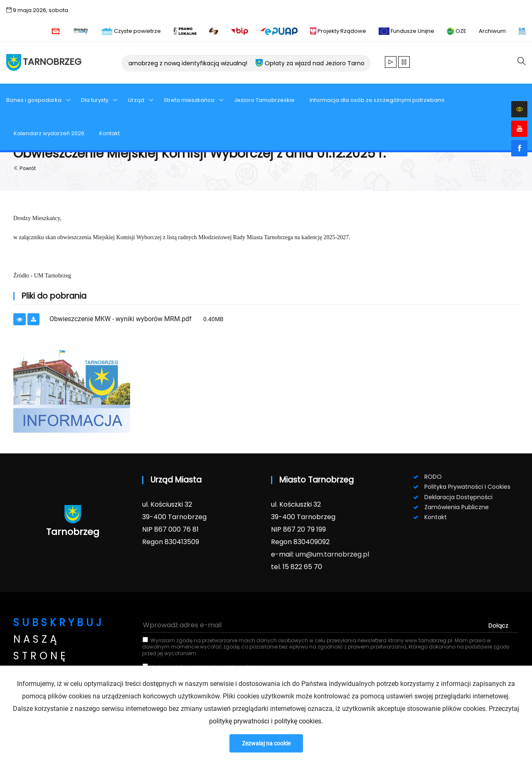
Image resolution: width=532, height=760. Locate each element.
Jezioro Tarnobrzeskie (264, 100)
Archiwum (492, 31)
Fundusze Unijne (406, 31)
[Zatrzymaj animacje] (404, 63)
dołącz (498, 626)
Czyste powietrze (131, 31)
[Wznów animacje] (391, 63)
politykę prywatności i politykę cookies (265, 721)
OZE (457, 31)
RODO (433, 477)
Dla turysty (95, 100)
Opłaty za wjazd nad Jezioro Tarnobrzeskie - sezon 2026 (351, 63)
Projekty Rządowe (338, 31)
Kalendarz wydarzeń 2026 (49, 133)
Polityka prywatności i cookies (467, 487)
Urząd (137, 100)
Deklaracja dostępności (458, 497)
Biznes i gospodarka (34, 100)
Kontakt (110, 133)
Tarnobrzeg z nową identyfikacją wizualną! (191, 63)
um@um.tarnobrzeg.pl (332, 554)
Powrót (25, 168)
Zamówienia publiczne (457, 507)
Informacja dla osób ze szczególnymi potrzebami (377, 100)
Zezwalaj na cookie (266, 743)
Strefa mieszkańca (190, 100)
